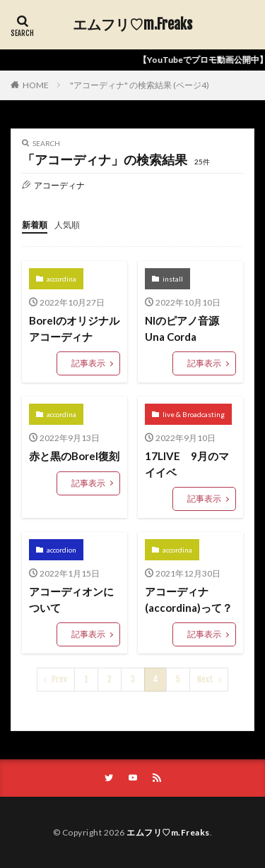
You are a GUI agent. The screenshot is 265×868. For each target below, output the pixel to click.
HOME (36, 85)
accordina (61, 279)
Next (205, 679)
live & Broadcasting (194, 414)
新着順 (35, 225)
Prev (59, 679)
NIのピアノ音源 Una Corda (187, 328)
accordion (61, 550)
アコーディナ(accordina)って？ (189, 599)
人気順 (67, 225)
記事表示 (88, 363)
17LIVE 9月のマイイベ (187, 464)
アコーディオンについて (71, 599)
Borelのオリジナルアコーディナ (74, 328)
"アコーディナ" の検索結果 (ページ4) (140, 85)
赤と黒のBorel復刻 (74, 456)
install (173, 279)
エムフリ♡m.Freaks (132, 25)
